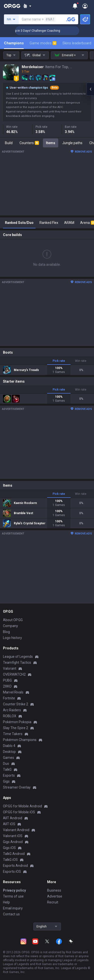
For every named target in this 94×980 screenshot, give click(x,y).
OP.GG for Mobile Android (22, 806)
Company (10, 626)
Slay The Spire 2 (16, 728)
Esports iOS (12, 872)
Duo (6, 764)
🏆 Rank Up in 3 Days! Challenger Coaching (38, 31)
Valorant (10, 668)
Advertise (55, 896)
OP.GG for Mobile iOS (19, 812)
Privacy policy (14, 890)
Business (54, 890)
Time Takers (13, 734)
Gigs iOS (9, 848)
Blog (6, 632)
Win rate (81, 361)
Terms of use (13, 896)
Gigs (6, 781)
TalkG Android (14, 854)
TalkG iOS (10, 860)
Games (9, 758)
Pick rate (59, 361)
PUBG (7, 680)
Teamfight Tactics (17, 662)
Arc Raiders (12, 710)
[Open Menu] (85, 6)
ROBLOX (10, 716)
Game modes (43, 43)
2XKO (7, 686)
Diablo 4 (9, 746)
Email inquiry (13, 908)
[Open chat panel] (90, 89)
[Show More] (27, 6)
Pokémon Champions (20, 740)
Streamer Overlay (17, 787)
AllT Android (13, 818)
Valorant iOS (13, 836)
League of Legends (18, 657)
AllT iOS (9, 824)
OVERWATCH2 (14, 674)
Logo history (12, 638)
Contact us (11, 914)
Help (6, 902)
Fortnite (9, 698)
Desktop (9, 752)
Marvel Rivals (13, 692)
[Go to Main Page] (12, 6)
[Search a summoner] (71, 19)
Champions (14, 43)
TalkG (7, 769)
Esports (9, 775)
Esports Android (15, 866)
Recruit (53, 902)
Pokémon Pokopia (17, 722)
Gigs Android (13, 842)
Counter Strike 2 (16, 704)
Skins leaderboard (77, 43)
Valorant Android (16, 830)
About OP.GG (13, 620)
